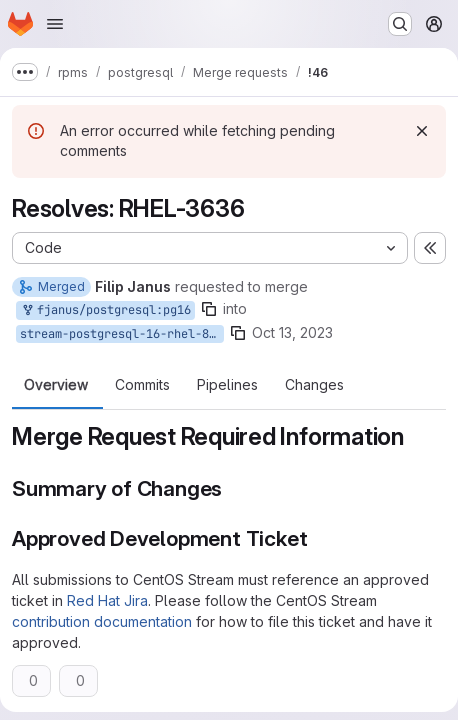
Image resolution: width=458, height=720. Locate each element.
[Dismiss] (422, 131)
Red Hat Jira (107, 600)
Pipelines (227, 385)
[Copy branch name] (209, 309)
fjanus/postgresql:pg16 (105, 310)
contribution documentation (102, 621)
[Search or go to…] (400, 24)
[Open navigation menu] (55, 24)
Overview (56, 385)
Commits (142, 385)
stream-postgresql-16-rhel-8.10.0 (122, 334)
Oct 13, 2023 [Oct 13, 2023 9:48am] (292, 332)
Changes (314, 385)
